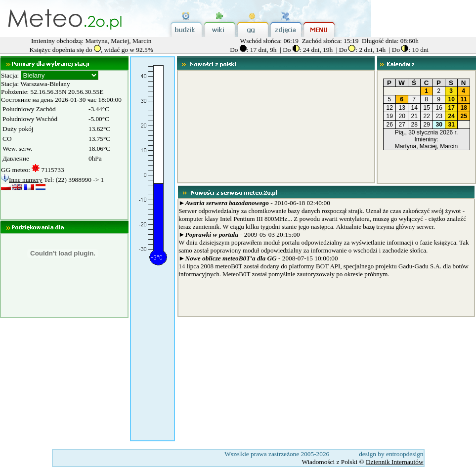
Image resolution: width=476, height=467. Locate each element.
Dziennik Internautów (395, 462)
